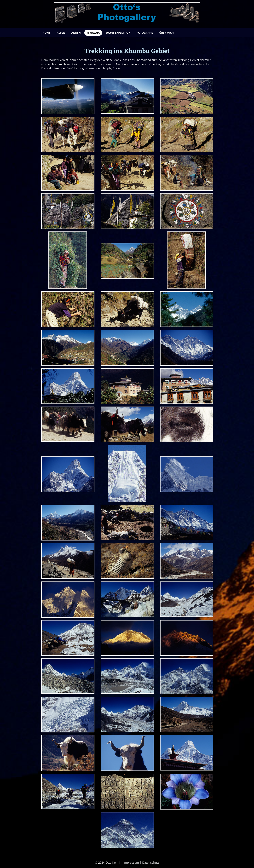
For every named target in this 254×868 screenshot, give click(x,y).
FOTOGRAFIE (145, 33)
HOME (47, 33)
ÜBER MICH (166, 33)
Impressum (131, 862)
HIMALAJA (93, 33)
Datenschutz (151, 862)
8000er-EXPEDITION (118, 33)
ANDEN (76, 33)
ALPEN (61, 33)
